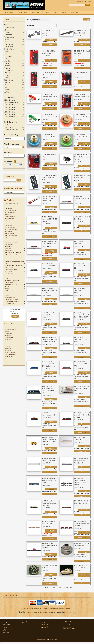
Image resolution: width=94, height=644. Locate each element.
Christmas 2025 (9, 206)
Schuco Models (8, 272)
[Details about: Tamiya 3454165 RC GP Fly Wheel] (50, 583)
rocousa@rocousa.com (34, 612)
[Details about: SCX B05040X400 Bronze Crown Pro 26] (50, 149)
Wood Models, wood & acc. (11, 285)
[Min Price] (9, 165)
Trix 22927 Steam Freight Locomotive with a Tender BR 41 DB (82, 415)
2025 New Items (9, 208)
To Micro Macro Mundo (10, 329)
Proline (7, 75)
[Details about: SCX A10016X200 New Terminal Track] (50, 68)
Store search (8, 363)
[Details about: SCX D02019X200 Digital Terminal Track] (82, 189)
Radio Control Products (10, 276)
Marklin (7, 66)
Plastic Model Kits (9, 274)
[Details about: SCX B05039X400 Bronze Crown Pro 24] (82, 129)
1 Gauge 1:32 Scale (10, 304)
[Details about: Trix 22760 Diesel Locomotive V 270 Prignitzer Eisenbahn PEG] (50, 408)
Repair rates (8, 348)
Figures (47, 12)
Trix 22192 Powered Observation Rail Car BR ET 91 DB (49, 290)
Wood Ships (75, 12)
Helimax (7, 51)
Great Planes (9, 47)
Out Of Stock (8, 127)
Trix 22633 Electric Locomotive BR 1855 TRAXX (81, 339)
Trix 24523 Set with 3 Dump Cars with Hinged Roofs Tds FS (81, 524)
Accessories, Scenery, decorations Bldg (14, 265)
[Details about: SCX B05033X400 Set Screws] (82, 90)
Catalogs (7, 295)
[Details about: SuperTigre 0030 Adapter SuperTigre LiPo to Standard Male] (50, 212)
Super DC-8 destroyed (10, 352)
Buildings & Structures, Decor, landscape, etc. (15, 256)
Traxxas (7, 85)
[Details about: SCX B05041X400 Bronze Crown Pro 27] (82, 149)
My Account (80, 2)
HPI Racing (8, 56)
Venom (7, 90)
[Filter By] (13, 147)
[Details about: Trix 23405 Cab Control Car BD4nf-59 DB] (82, 472)
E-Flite (6, 40)
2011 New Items (9, 100)
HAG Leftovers (9, 49)
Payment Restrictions (11, 130)
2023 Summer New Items (11, 229)
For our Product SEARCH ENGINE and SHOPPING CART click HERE (47, 609)
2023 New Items (9, 232)
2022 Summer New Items (11, 236)
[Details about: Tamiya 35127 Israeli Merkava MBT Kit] (82, 583)
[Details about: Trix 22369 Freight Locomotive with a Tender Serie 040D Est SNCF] (82, 333)
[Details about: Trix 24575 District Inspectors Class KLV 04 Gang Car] (50, 559)
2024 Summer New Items (11, 223)
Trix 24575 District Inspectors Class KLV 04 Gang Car (49, 546)
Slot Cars (7, 291)
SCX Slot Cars (9, 80)
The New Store (8, 333)
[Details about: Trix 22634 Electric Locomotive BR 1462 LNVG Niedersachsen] (50, 382)
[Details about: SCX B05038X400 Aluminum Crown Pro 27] (50, 129)
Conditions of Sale (9, 338)
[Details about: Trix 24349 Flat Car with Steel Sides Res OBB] (82, 515)
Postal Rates (8, 344)
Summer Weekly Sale (10, 217)
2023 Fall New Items (10, 227)
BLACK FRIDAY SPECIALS (11, 204)
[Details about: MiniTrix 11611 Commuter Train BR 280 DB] (82, 212)
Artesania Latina (9, 28)
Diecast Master (9, 37)
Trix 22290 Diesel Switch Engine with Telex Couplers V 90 (49, 315)
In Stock (7, 125)
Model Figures (8, 251)
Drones (7, 278)
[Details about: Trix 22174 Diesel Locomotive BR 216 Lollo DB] (82, 284)
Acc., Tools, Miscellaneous (11, 293)
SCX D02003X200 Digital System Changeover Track (49, 178)
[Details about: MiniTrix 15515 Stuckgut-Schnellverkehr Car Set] (50, 258)
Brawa (6, 30)
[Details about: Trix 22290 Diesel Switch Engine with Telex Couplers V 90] (50, 333)
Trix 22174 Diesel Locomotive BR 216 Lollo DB (82, 266)
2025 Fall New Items (10, 212)
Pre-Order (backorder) (51, 60)
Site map (7, 331)
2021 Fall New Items (10, 240)
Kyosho (7, 61)
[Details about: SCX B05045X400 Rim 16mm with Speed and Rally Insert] (82, 171)
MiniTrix (7, 68)
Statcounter (4, 643)
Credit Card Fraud (9, 357)
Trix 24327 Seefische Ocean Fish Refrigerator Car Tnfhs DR (49, 503)
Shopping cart (16, 310)
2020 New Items (9, 117)
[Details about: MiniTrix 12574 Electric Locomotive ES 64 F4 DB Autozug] (50, 237)
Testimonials (8, 336)
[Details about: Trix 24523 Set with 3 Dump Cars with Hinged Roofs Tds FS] (82, 538)
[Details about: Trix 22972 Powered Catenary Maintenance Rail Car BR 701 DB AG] (50, 453)
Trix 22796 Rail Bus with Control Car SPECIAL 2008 (82, 388)
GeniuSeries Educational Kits (12, 280)
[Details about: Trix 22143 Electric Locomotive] (82, 259)
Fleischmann (8, 44)
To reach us (8, 346)
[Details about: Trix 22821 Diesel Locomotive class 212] (50, 431)
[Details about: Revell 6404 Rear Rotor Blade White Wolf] (82, 45)
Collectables (8, 259)
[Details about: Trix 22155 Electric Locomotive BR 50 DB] (50, 281)
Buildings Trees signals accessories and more (14, 262)
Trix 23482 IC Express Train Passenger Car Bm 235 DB (49, 480)
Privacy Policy (8, 340)
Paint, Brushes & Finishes (11, 282)
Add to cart (51, 40)
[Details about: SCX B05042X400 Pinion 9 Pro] (50, 169)
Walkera (7, 92)
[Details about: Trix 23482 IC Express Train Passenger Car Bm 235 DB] (50, 494)
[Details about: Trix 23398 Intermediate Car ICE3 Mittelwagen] (50, 472)
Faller (6, 42)
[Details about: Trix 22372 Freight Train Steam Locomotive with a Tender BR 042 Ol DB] (50, 357)
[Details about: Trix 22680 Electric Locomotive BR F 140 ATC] (82, 382)
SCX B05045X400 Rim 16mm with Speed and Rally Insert (81, 157)
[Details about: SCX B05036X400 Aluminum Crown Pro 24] (50, 108)
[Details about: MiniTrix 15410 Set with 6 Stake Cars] (82, 231)
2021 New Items (9, 244)
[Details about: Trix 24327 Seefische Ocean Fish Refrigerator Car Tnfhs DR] (50, 517)
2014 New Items (9, 110)
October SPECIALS (9, 219)
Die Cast (7, 287)
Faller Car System (9, 268)
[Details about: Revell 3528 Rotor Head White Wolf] (50, 45)
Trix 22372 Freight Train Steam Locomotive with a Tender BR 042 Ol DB (49, 339)
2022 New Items (9, 238)
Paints (56, 12)
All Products (25, 623)
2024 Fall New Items (10, 221)
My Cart (88, 2)
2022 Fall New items (10, 234)
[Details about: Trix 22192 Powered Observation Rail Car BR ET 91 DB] (50, 304)
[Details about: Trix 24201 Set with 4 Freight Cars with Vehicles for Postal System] (82, 496)
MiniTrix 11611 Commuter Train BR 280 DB (82, 198)
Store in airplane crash (10, 355)
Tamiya (7, 82)
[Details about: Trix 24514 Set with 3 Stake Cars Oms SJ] (50, 539)
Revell (6, 78)
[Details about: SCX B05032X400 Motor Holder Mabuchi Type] (50, 87)
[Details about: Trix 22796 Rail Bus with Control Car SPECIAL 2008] (82, 406)
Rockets (7, 289)
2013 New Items (9, 107)
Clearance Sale (9, 246)
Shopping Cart (45, 624)
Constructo (8, 35)
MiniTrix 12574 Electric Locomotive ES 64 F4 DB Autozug (49, 219)
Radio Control (22, 12)
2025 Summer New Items (11, 210)
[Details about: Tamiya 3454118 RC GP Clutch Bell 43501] (82, 561)
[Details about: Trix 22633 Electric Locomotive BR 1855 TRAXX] (82, 357)
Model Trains (9, 12)
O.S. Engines (9, 71)
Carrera (7, 32)
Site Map (55, 639)
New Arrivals (8, 215)
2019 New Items (9, 114)
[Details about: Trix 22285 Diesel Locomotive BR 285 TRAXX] (82, 308)
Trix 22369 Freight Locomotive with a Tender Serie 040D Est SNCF (82, 315)
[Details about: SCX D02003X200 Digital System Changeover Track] (50, 191)
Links (6, 359)
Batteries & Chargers (10, 297)
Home (6, 327)
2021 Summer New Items (11, 242)
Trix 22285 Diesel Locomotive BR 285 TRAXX (80, 290)
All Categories (26, 621)
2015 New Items (9, 112)
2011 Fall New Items (11, 102)
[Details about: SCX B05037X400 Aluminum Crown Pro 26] (82, 108)
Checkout (15, 316)
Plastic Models (36, 12)
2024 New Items (9, 225)
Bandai (65, 12)
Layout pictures (8, 350)
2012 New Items (9, 105)
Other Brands (9, 73)
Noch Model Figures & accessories (13, 253)
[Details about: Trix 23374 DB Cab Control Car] (82, 451)
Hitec (6, 54)
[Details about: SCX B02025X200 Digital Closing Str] (82, 68)
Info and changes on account (12, 299)
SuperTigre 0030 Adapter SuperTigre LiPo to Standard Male (49, 198)
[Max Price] (19, 165)
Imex (6, 59)
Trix (6, 87)
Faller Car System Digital (11, 270)
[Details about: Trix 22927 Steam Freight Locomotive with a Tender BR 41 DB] (82, 433)
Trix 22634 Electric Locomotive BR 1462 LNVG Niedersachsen (48, 364)
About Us (43, 623)
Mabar (6, 63)
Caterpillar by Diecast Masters (12, 301)
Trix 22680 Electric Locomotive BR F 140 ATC (81, 364)
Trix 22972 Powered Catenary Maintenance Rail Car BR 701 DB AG (49, 440)
